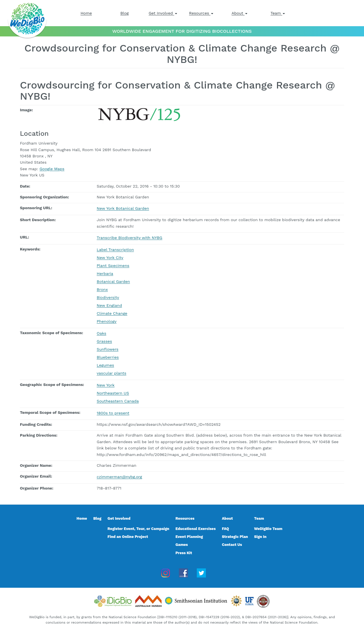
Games (182, 545)
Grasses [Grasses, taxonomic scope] (104, 341)
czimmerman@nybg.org (119, 477)
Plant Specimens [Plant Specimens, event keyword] (113, 266)
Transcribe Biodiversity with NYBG (130, 238)
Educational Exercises (196, 529)
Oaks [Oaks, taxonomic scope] (102, 333)
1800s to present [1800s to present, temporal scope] (113, 413)
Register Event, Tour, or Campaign (138, 529)
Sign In (260, 537)
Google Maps (52, 169)
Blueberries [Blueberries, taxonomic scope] (108, 357)
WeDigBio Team (268, 529)
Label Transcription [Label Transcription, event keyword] (115, 250)
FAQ (225, 529)
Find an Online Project (128, 537)
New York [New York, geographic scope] (106, 385)
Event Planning (189, 537)
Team (278, 13)
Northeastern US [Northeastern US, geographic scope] (113, 393)
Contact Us (232, 545)
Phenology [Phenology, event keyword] (107, 321)
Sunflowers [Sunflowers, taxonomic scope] (107, 349)
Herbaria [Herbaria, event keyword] (105, 274)
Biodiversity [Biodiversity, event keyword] (108, 297)
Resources (201, 13)
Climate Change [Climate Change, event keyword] (112, 313)
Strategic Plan (235, 537)
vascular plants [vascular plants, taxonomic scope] (111, 373)
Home (86, 13)
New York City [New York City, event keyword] (110, 258)
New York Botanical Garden (123, 208)
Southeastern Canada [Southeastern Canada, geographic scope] (118, 401)
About (239, 13)
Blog (124, 13)
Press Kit (184, 553)
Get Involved (163, 13)
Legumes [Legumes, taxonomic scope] (105, 365)
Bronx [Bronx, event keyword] (102, 289)
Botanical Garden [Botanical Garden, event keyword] (113, 281)
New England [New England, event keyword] (109, 305)
